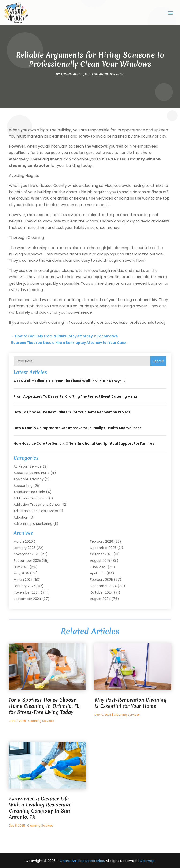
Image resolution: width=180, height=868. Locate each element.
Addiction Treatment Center (37, 505)
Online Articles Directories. (82, 860)
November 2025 (26, 554)
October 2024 (101, 592)
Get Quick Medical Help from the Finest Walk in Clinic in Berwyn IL (69, 381)
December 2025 (103, 548)
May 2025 (21, 573)
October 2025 (101, 554)
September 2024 (27, 599)
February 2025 (101, 580)
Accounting (23, 485)
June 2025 (98, 567)
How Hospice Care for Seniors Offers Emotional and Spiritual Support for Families (84, 443)
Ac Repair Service (28, 466)
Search (158, 361)
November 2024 (27, 592)
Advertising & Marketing (33, 523)
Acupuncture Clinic (29, 492)
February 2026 (102, 541)
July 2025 (21, 567)
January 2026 (25, 548)
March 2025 (23, 580)
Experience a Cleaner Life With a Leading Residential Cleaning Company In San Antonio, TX (40, 808)
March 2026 (23, 541)
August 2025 (100, 560)
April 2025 (98, 573)
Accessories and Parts (32, 473)
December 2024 (103, 586)
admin (66, 74)
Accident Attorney (29, 479)
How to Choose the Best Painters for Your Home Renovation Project (72, 412)
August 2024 (100, 599)
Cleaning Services (109, 74)
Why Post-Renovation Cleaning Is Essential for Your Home (130, 703)
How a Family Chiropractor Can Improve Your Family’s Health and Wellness (77, 428)
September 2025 (27, 560)
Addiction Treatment (31, 498)
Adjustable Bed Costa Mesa (36, 511)
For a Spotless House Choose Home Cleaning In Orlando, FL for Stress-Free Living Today (44, 706)
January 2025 (24, 586)
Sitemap (147, 860)
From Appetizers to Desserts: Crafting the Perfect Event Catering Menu (75, 396)
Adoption (21, 517)
